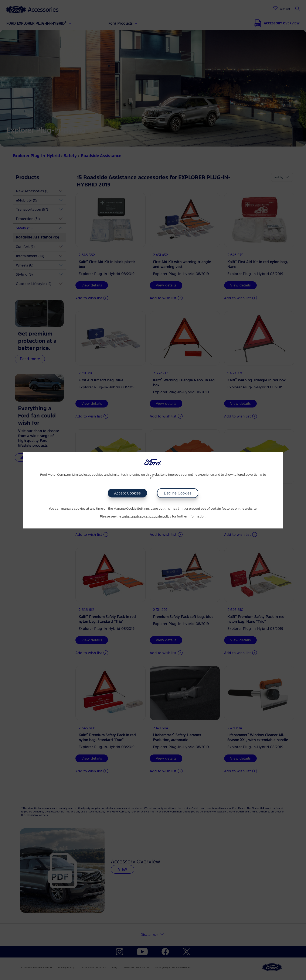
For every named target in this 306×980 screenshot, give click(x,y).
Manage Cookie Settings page (136, 509)
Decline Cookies (178, 493)
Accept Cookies (127, 493)
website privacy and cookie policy (147, 517)
